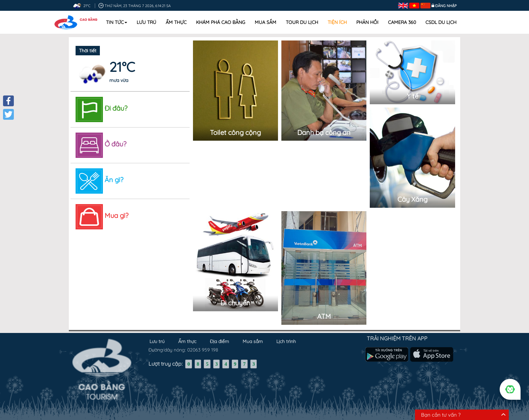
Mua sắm (266, 22)
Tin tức (117, 22)
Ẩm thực (176, 22)
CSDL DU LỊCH (441, 22)
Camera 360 (402, 22)
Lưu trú (146, 22)
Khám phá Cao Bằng (221, 22)
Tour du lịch (302, 22)
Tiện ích (337, 22)
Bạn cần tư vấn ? (441, 415)
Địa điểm (219, 340)
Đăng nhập (446, 6)
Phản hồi (367, 22)
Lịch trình (286, 340)
